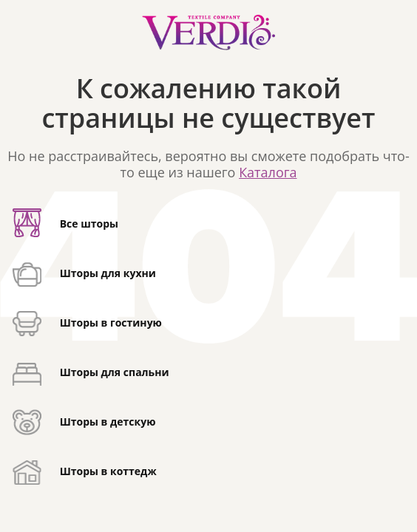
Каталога (268, 172)
